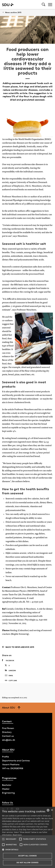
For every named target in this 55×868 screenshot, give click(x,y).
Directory (7, 732)
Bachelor (7, 785)
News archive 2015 (13, 12)
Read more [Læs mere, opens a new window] (17, 835)
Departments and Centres (16, 761)
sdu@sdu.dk (9, 740)
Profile (5, 757)
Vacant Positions (11, 764)
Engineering (8, 793)
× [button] (52, 810)
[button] (3, 839)
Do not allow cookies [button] (27, 863)
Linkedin (10, 670)
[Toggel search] (44, 5)
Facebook (8, 660)
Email (9, 676)
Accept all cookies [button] (27, 856)
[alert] (27, 837)
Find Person (8, 728)
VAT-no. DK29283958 (13, 768)
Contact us (8, 736)
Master (6, 789)
